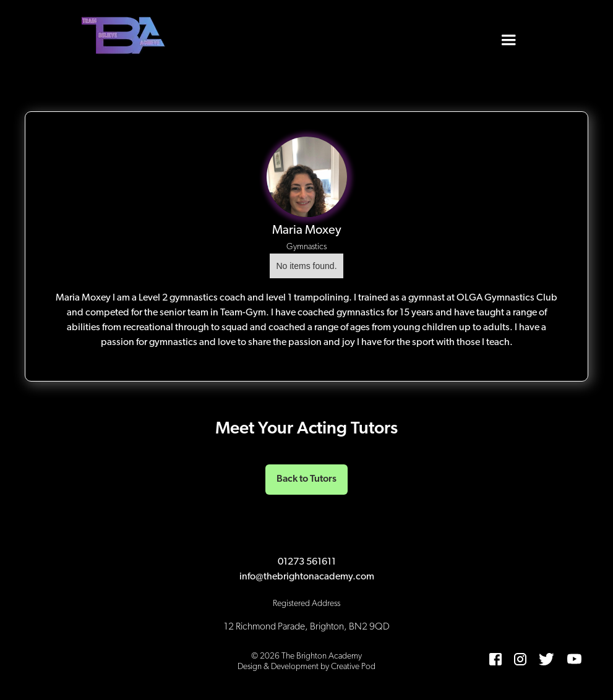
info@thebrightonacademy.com (307, 577)
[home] (125, 37)
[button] (508, 37)
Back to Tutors (306, 479)
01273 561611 (307, 562)
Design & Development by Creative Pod (306, 667)
